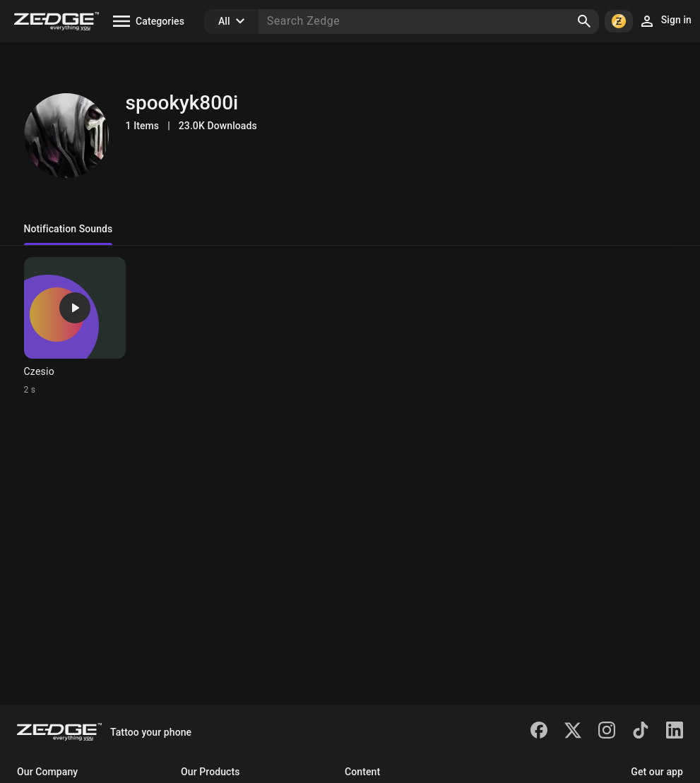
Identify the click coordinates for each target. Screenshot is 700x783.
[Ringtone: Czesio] (75, 326)
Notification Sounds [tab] (69, 229)
